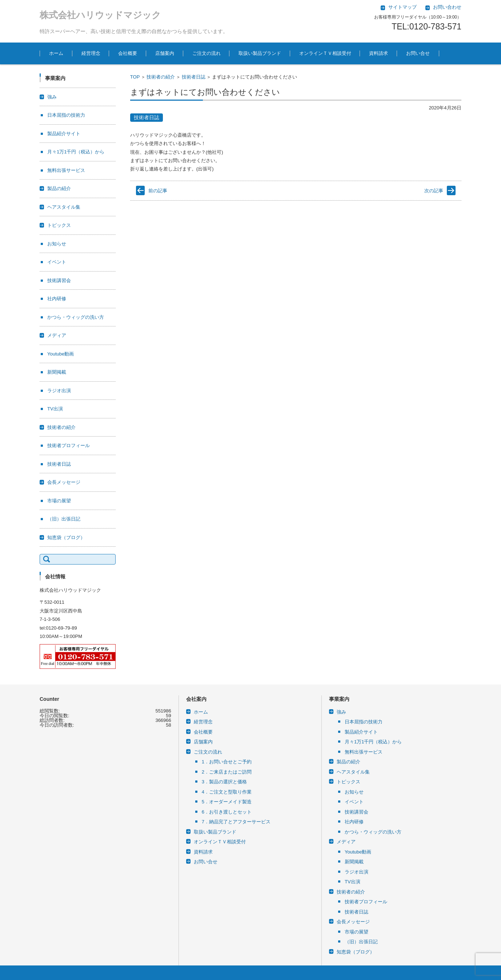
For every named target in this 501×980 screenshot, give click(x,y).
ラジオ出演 (59, 391)
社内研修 (57, 299)
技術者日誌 (194, 77)
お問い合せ (418, 53)
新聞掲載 (57, 372)
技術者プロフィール (69, 445)
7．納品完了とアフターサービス (236, 822)
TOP (135, 77)
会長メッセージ (64, 482)
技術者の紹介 (161, 77)
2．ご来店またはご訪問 (227, 772)
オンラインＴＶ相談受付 (325, 53)
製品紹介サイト (64, 134)
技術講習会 (59, 280)
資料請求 (378, 53)
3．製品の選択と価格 (224, 782)
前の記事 (158, 191)
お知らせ (57, 244)
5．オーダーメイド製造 (227, 802)
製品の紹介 (59, 188)
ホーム (56, 53)
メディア (57, 335)
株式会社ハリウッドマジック (100, 15)
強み (52, 97)
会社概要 (128, 53)
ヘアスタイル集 (64, 207)
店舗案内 (165, 53)
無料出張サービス (66, 170)
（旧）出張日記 (64, 519)
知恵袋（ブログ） (66, 537)
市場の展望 (59, 501)
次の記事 (434, 191)
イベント (57, 262)
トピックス (59, 225)
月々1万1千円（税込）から (76, 152)
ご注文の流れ (207, 53)
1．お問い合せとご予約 (227, 762)
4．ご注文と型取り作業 (227, 792)
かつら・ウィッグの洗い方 (76, 317)
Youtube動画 (61, 354)
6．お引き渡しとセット (227, 812)
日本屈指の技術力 (66, 115)
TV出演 (55, 409)
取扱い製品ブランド (260, 53)
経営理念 (91, 53)
